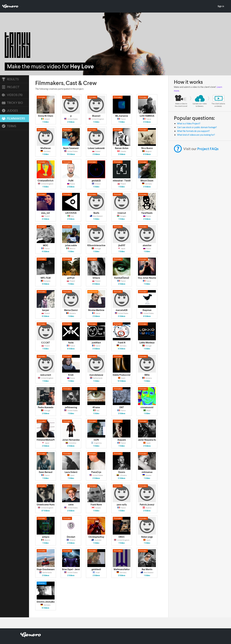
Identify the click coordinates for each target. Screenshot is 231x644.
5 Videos (46, 284)
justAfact (96, 343)
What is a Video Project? (189, 123)
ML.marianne (122, 116)
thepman (147, 310)
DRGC (122, 537)
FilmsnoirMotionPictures (49, 440)
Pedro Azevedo (46, 407)
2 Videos (71, 122)
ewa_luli (46, 213)
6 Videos (147, 154)
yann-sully (122, 505)
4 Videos (147, 122)
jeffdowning (71, 407)
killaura (96, 278)
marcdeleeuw (96, 375)
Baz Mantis (147, 569)
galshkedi (96, 569)
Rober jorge (147, 537)
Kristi (71, 375)
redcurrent (46, 375)
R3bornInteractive (96, 245)
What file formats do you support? (193, 131)
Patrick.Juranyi (147, 505)
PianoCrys (96, 472)
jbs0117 (122, 245)
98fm (147, 375)
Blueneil (96, 116)
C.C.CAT (46, 343)
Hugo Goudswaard (46, 569)
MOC (46, 245)
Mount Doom (147, 181)
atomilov (147, 245)
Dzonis (122, 472)
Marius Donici (71, 310)
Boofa (96, 213)
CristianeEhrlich (46, 181)
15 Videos (71, 154)
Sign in (221, 6)
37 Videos (46, 511)
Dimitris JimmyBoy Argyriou (50, 602)
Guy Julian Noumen (148, 278)
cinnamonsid (147, 407)
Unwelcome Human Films (49, 505)
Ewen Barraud (46, 472)
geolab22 (96, 181)
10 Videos (122, 381)
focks (71, 343)
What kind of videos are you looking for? (196, 135)
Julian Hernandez (71, 440)
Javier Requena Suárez (149, 440)
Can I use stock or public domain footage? (197, 127)
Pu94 (71, 181)
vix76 (96, 440)
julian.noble (71, 245)
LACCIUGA (71, 213)
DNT (122, 407)
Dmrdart (71, 537)
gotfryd (71, 278)
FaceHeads (147, 213)
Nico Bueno (147, 148)
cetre (71, 505)
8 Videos (71, 349)
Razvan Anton (122, 148)
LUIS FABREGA (147, 116)
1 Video (46, 122)
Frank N (122, 343)
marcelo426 (122, 310)
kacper (46, 310)
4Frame (96, 407)
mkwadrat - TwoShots (123, 181)
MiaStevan (46, 148)
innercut (122, 213)
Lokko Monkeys (147, 343)
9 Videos (46, 316)
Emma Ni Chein (46, 116)
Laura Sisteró (71, 472)
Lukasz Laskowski (96, 148)
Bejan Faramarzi (71, 148)
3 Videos (147, 187)
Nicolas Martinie (96, 310)
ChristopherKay (96, 537)
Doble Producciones (123, 375)
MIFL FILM (46, 278)
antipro (46, 537)
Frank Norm (96, 505)
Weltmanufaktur (122, 569)
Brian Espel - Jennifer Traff (75, 569)
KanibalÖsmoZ (122, 278)
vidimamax (147, 472)
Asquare (122, 440)
